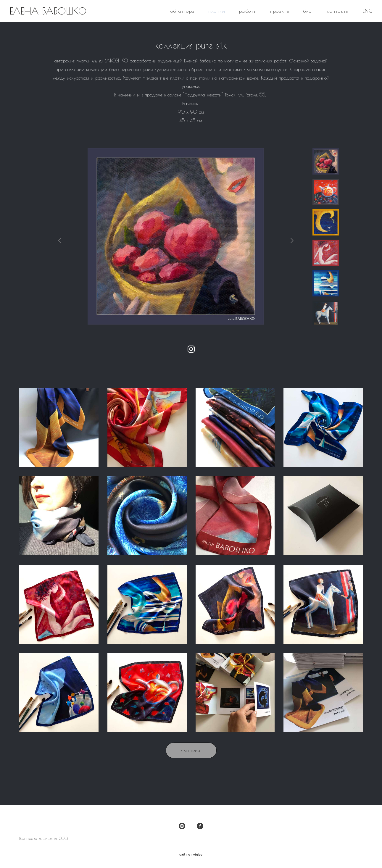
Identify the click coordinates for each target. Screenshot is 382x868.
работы (238, 17)
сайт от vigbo (191, 854)
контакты (328, 17)
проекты (270, 17)
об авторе (173, 17)
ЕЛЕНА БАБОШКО (58, 17)
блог (298, 17)
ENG (358, 17)
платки (207, 17)
